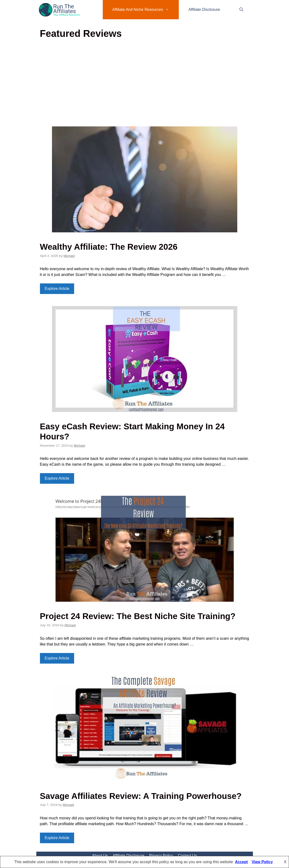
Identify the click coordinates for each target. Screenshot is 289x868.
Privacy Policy (161, 856)
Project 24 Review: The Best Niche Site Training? (138, 616)
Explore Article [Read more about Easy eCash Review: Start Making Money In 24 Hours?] (57, 478)
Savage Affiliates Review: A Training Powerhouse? (141, 796)
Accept (241, 862)
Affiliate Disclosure (204, 10)
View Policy (262, 862)
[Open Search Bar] (241, 10)
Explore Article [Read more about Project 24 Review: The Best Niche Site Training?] (57, 658)
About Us (100, 856)
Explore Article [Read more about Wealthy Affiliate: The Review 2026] (57, 289)
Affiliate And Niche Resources (146, 10)
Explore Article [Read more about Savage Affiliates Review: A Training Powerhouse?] (57, 838)
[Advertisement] (145, 84)
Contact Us (187, 856)
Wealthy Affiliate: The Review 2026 (109, 247)
